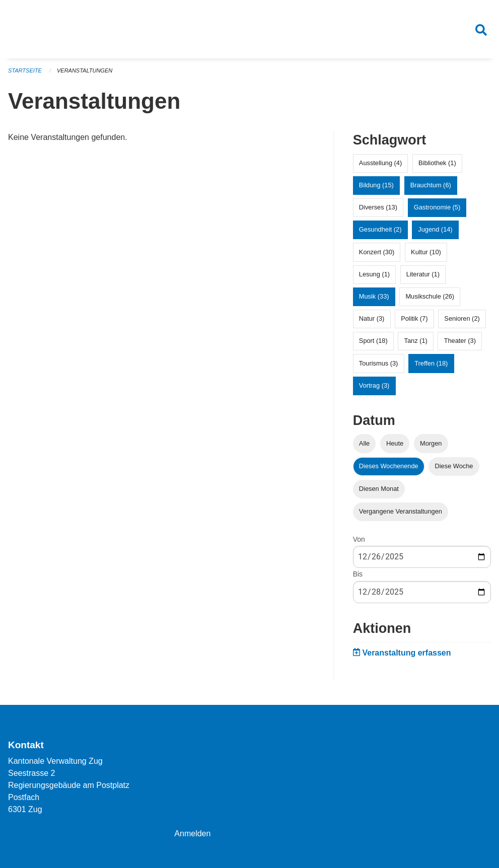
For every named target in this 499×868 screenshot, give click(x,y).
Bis (358, 574)
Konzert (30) (377, 252)
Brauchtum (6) (431, 185)
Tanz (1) (416, 341)
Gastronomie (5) (437, 207)
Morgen (431, 443)
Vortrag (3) (374, 385)
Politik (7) (414, 318)
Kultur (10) (426, 252)
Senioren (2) (462, 318)
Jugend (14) (435, 229)
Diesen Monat (379, 489)
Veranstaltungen (85, 70)
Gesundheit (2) (380, 229)
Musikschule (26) (430, 296)
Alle (364, 443)
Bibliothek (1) (437, 163)
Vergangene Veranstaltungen (401, 511)
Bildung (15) (376, 185)
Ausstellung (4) (380, 163)
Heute (395, 443)
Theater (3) (460, 341)
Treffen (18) (431, 363)
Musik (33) (374, 296)
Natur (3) (372, 318)
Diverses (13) (378, 207)
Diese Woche (454, 466)
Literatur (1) (423, 274)
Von (359, 539)
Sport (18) (373, 341)
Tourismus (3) (379, 363)
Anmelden (192, 834)
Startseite (25, 70)
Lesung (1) (374, 274)
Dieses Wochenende (389, 466)
